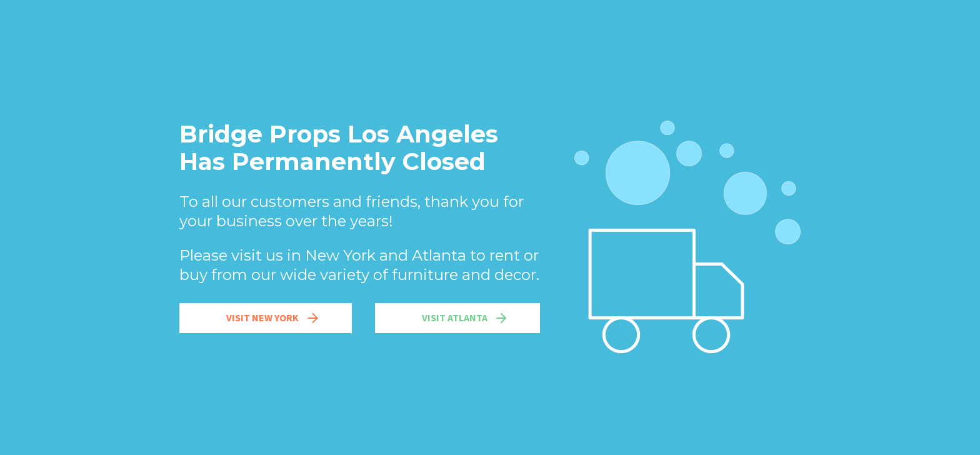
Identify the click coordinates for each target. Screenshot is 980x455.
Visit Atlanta (465, 318)
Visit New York (273, 318)
